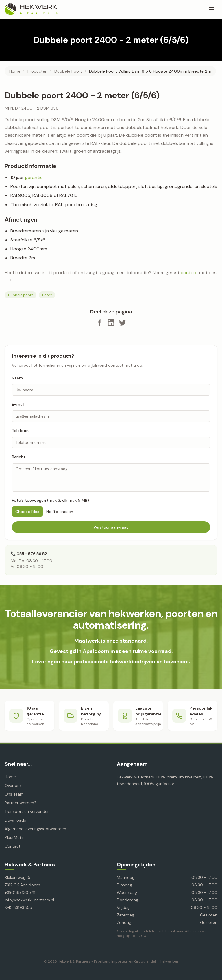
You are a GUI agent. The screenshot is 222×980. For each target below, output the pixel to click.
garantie (34, 177)
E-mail (18, 404)
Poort (47, 295)
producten (37, 71)
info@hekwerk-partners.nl (29, 900)
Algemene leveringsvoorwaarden (35, 829)
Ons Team (14, 794)
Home (15, 71)
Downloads (15, 820)
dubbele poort (68, 71)
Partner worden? (21, 803)
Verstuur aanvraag (111, 527)
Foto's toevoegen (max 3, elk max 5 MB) (50, 500)
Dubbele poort (21, 295)
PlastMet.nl (15, 837)
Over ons (13, 785)
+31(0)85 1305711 (20, 892)
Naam (17, 378)
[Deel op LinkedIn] (111, 323)
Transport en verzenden (27, 811)
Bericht (19, 457)
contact (189, 273)
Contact (13, 846)
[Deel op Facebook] (99, 323)
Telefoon (20, 431)
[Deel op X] (123, 323)
